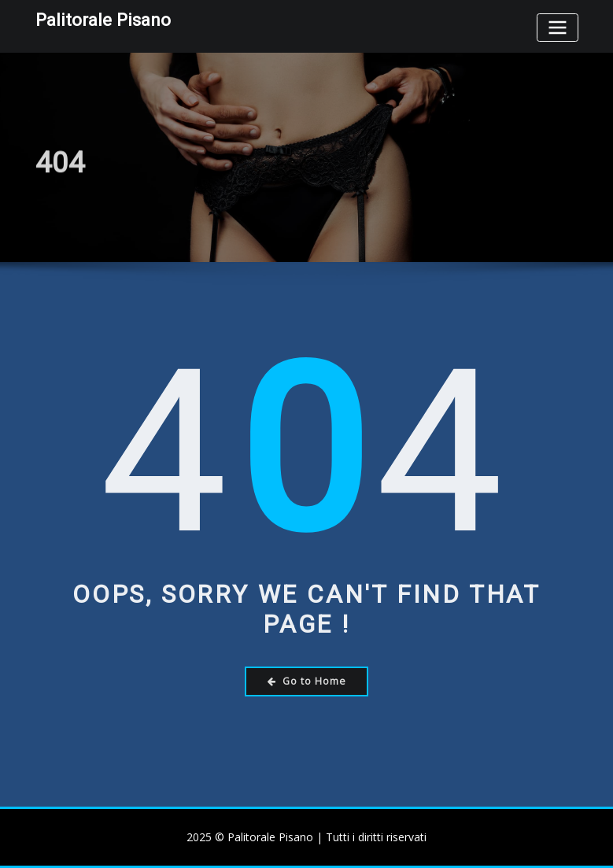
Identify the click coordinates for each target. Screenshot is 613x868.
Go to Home (307, 681)
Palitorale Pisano (103, 20)
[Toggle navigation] (557, 27)
